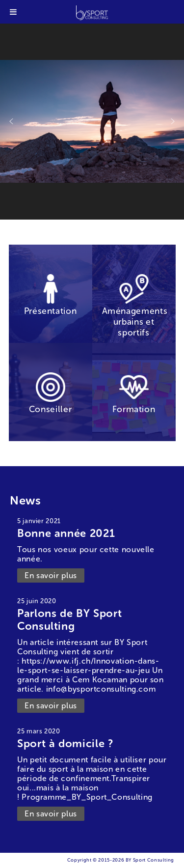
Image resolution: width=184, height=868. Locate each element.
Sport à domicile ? (65, 743)
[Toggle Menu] (13, 12)
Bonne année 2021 (66, 533)
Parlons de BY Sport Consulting (69, 620)
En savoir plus (51, 575)
